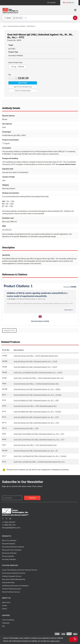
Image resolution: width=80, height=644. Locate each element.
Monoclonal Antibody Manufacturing (14, 579)
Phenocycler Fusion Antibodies (12, 550)
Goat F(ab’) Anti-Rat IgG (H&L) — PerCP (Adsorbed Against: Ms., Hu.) (39, 378)
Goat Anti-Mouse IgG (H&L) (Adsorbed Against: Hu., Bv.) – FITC (36, 423)
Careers (4, 609)
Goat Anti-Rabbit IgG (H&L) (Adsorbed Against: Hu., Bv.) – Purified (37, 412)
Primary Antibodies (8, 556)
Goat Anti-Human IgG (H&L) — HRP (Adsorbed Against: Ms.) (35, 406)
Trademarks (6, 623)
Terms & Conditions (8, 620)
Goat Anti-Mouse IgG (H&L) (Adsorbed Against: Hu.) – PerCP (36, 361)
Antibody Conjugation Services (12, 576)
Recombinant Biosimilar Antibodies (13, 547)
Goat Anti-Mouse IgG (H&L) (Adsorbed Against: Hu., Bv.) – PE (36, 451)
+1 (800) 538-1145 (9, 525)
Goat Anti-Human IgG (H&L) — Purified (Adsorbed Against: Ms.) (36, 384)
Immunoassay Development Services (14, 573)
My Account (51, 3)
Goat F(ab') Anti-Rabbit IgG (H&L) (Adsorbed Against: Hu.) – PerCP (38, 372)
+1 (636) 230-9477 (9, 522)
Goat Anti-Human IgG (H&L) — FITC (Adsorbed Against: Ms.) (35, 445)
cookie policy (55, 641)
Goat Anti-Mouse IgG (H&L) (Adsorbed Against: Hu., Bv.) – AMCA (37, 389)
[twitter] (6, 518)
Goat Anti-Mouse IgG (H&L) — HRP (26, 428)
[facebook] (3, 518)
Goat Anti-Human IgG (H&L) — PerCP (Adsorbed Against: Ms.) (36, 356)
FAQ (3, 626)
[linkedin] (10, 518)
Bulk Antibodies (9, 541)
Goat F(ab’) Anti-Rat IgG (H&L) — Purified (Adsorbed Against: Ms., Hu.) (39, 462)
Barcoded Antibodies (9, 544)
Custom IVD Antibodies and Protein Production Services (20, 570)
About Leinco (6, 602)
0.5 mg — (18, 66)
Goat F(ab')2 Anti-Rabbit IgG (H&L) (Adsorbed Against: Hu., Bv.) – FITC (39, 434)
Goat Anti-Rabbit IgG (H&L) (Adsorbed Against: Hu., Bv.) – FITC (36, 417)
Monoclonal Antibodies (9, 553)
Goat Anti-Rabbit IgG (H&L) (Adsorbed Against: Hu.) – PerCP (35, 367)
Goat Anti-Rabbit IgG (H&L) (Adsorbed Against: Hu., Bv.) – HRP (36, 400)
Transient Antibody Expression (12, 589)
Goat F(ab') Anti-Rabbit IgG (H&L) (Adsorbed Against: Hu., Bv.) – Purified (40, 456)
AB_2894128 (7, 230)
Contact (5, 606)
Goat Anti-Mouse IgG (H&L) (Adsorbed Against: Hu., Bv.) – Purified (38, 395)
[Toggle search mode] (13, 18)
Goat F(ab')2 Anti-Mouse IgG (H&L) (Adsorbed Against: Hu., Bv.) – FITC (39, 440)
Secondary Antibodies (9, 559)
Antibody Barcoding (8, 583)
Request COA (9, 330)
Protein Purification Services (11, 592)
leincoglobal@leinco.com (11, 528)
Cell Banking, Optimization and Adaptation (15, 586)
